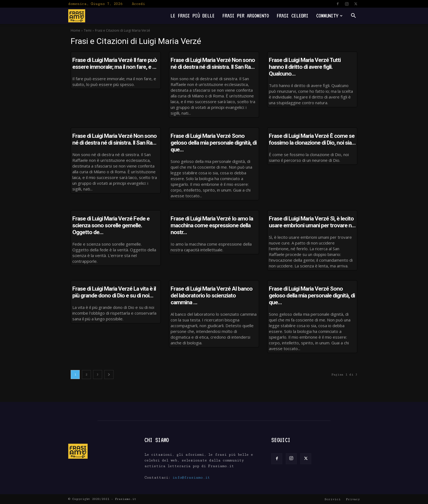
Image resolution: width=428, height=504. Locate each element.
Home (75, 30)
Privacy (353, 499)
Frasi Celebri (292, 16)
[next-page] (109, 375)
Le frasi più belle (192, 16)
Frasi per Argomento (246, 16)
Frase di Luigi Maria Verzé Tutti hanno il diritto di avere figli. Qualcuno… (305, 67)
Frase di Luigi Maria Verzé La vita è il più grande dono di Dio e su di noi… (114, 292)
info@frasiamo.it (191, 478)
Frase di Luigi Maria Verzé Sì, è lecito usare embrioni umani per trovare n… (312, 222)
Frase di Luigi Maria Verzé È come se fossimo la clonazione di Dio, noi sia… (312, 139)
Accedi (138, 4)
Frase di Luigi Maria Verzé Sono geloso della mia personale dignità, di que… (214, 143)
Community (329, 16)
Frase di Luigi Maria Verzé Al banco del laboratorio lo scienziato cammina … (212, 296)
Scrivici (333, 499)
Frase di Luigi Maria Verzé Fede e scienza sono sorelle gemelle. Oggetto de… (111, 225)
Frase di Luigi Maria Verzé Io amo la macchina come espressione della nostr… (212, 225)
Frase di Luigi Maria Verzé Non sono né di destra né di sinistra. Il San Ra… (213, 63)
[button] (353, 16)
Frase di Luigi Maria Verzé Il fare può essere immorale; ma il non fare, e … (115, 63)
